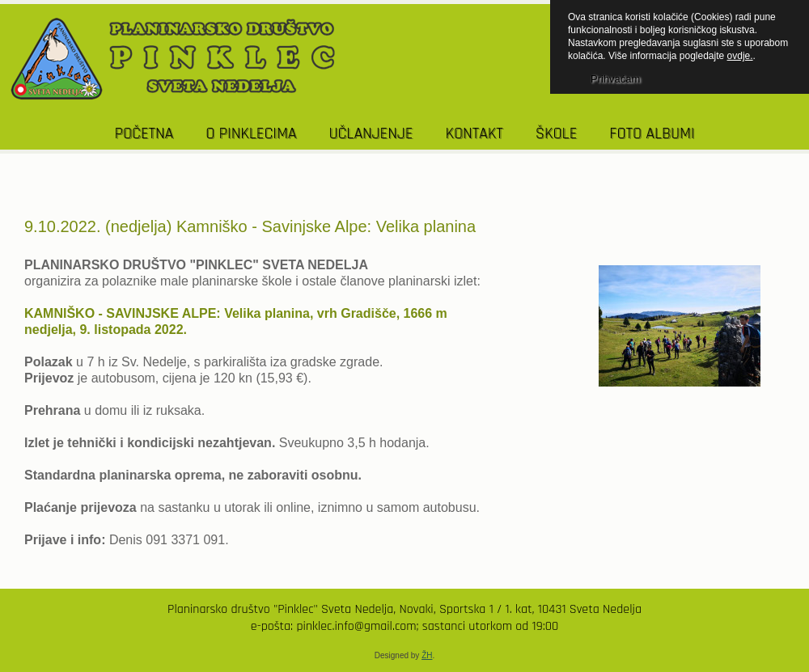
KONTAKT (474, 133)
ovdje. (740, 56)
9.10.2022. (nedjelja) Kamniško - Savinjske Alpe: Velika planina (250, 226)
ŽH (427, 655)
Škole (557, 133)
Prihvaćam (615, 79)
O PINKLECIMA (251, 133)
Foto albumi (652, 133)
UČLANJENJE (371, 133)
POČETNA (144, 133)
